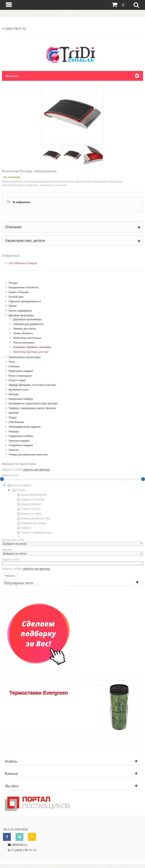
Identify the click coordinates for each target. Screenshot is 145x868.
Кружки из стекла (29, 514)
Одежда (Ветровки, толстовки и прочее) (32, 385)
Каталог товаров (19, 485)
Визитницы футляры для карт (31, 352)
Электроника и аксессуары (25, 357)
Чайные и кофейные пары (34, 533)
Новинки (14, 450)
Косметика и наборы (21, 399)
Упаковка (14, 366)
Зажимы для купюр (25, 329)
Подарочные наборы (21, 436)
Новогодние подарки (21, 371)
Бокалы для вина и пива (33, 518)
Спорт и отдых (17, 380)
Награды (14, 431)
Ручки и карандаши (20, 376)
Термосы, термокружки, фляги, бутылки (32, 408)
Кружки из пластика (30, 500)
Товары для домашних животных (28, 454)
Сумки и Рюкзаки (19, 292)
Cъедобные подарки (21, 445)
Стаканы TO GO (28, 509)
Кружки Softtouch (29, 504)
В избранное (22, 202)
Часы (12, 362)
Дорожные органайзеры (28, 319)
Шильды (14, 394)
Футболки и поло (19, 390)
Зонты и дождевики (20, 311)
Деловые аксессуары (21, 315)
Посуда (13, 283)
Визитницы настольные (27, 338)
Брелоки (14, 413)
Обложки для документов (28, 324)
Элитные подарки (19, 441)
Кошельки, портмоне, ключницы (32, 347)
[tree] (72, 510)
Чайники (24, 528)
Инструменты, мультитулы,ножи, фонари (33, 403)
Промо (13, 306)
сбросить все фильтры (36, 470)
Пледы (13, 417)
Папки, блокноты (23, 333)
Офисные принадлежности (25, 301)
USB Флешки (16, 422)
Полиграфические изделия (25, 427)
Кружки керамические (32, 495)
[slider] (143, 479)
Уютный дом (16, 297)
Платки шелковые (24, 343)
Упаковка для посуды (31, 523)
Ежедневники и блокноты (24, 287)
